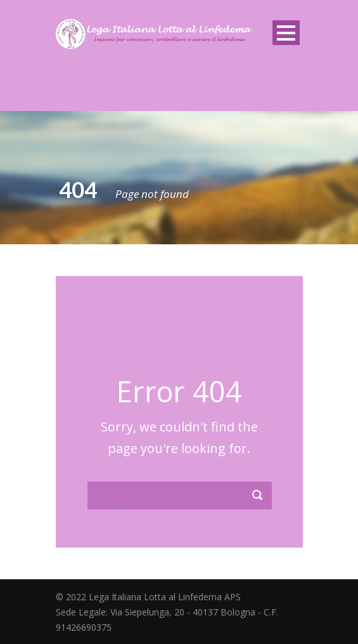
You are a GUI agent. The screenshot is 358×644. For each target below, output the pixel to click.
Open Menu (286, 33)
